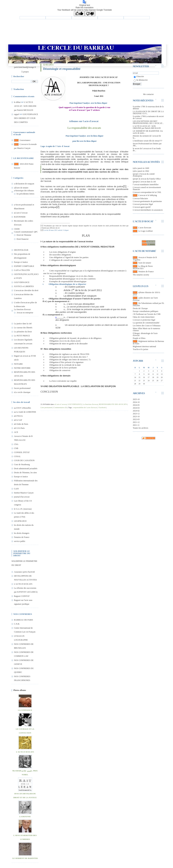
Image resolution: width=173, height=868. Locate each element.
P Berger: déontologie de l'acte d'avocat (145, 334)
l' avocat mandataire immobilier (146, 185)
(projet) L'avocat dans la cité (144, 182)
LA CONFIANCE (25, 710)
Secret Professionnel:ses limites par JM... (147, 145)
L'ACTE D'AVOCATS (23, 584)
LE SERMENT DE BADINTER (25, 858)
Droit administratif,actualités (26, 469)
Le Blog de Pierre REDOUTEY (143, 267)
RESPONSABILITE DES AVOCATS (113, 404)
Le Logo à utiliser (146, 231)
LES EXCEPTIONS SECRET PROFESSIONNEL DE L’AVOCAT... (148, 122)
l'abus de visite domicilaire (144, 317)
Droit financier (23, 239)
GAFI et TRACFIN (22, 270)
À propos (25, 72)
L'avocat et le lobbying (148, 195)
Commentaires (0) (60, 407)
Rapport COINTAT (22, 596)
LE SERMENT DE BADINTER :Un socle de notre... (148, 132)
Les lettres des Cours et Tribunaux (147, 326)
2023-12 (136, 414)
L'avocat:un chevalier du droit (26, 290)
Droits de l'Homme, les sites (25, 473)
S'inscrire (139, 76)
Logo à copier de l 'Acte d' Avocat (55, 146)
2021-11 (136, 425)
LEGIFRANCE (20, 521)
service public (20, 541)
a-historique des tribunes (24, 191)
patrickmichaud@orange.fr (25, 67)
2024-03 (136, 408)
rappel (17, 114)
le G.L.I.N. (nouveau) (23, 509)
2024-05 (136, 405)
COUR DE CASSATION (24, 460)
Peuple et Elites (139, 338)
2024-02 (136, 411)
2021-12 (136, 422)
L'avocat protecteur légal (143, 204)
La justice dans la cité (23, 324)
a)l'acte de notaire (21, 188)
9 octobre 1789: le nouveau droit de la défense (148, 108)
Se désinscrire (141, 80)
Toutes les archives (140, 428)
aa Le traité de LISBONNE (25, 412)
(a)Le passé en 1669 (141, 168)
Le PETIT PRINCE (22, 336)
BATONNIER (20, 217)
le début (17, 102)
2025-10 (136, 399)
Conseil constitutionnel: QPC (26, 232)
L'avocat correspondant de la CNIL (147, 192)
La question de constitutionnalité (146, 323)
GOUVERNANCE (22, 282)
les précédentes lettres (25, 194)
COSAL (17, 456)
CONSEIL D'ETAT (22, 452)
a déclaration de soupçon (24, 184)
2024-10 (136, 402)
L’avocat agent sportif (142, 207)
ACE (16, 432)
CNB (16, 448)
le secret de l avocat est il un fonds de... (147, 149)
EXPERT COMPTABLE (24, 266)
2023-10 (136, 416)
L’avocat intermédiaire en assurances (148, 210)
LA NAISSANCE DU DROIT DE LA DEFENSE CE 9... (148, 112)
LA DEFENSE (25, 816)
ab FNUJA (18, 416)
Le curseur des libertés (23, 328)
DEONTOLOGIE (21, 250)
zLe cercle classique (22, 392)
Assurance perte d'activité (24, 572)
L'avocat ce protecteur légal (144, 320)
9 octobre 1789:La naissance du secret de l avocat (148, 117)
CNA (16, 444)
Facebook (102, 407)
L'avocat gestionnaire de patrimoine (147, 201)
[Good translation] (79, 14)
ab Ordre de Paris (21, 424)
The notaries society (141, 275)
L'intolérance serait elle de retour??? (147, 141)
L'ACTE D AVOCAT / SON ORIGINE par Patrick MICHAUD (25, 106)
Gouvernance (25, 140)
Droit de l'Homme (24, 235)
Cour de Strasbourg (22, 464)
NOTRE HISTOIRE (22, 368)
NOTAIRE (18, 364)
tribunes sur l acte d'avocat (85, 121)
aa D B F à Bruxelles (22, 408)
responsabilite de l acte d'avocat (85, 407)
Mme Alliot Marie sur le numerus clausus (146, 329)
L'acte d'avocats (145, 228)
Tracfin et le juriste (140, 349)
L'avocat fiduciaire (140, 198)
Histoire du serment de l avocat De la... (147, 137)
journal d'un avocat (22, 497)
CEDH (17, 229)
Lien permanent (46, 407)
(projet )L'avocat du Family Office (147, 179)
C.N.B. (17, 624)
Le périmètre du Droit (23, 332)
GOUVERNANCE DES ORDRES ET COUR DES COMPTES (26, 118)
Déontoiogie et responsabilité (62, 69)
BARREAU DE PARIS (23, 620)
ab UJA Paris (19, 428)
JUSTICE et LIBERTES (24, 286)
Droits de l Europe (140, 308)
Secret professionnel (22, 388)
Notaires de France (22, 537)
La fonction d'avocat (22, 309)
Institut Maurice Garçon (24, 493)
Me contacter (148, 94)
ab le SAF (18, 420)
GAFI (16, 489)
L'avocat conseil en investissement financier (147, 188)
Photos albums (20, 690)
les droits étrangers (22, 533)
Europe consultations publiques (146, 311)
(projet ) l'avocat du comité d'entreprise (144, 175)
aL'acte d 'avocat (21, 213)
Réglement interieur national (144, 346)
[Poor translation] (90, 14)
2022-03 (136, 419)
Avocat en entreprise (25, 313)
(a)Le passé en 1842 (141, 171)
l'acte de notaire (145, 263)
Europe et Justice (21, 262)
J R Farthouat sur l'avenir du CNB (147, 314)
